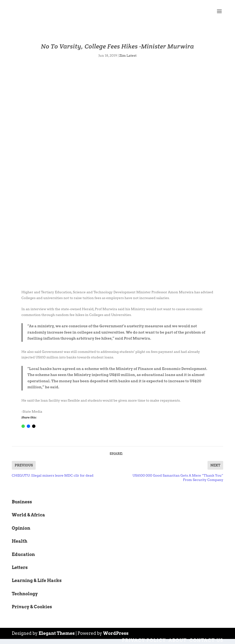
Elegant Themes (57, 633)
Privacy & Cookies (32, 607)
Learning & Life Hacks (37, 580)
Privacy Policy (144, 640)
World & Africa (28, 515)
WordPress (116, 633)
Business (22, 502)
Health (20, 541)
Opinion (21, 528)
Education (23, 554)
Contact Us (206, 640)
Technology (25, 594)
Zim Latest (128, 55)
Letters (20, 567)
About (178, 640)
